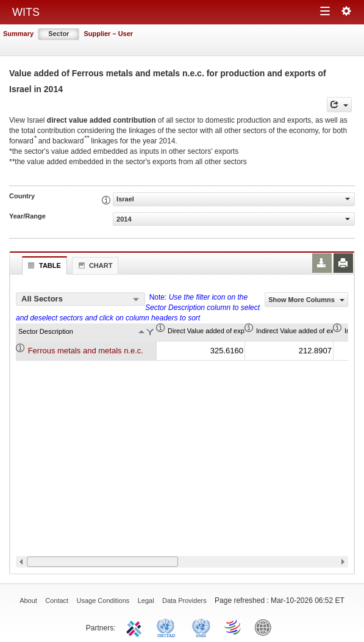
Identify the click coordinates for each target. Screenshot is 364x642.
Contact (57, 601)
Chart (94, 265)
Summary (18, 34)
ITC (136, 627)
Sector (59, 34)
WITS (26, 12)
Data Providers (184, 601)
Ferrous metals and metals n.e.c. (86, 351)
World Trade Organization (234, 627)
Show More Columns (306, 300)
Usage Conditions (103, 601)
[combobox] (80, 299)
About (28, 601)
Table (43, 265)
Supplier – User (108, 34)
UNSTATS (201, 627)
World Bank (266, 627)
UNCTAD (168, 627)
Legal (146, 601)
